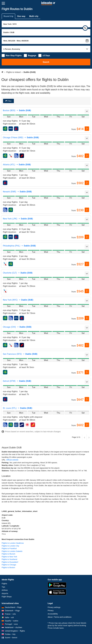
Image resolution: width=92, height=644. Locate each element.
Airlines (5, 590)
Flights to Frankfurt (9, 548)
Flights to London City (10, 546)
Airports (5, 593)
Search (46, 62)
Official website (12, 460)
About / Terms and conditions (60, 617)
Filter (9, 101)
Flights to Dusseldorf (10, 562)
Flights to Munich (8, 554)
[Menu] (3, 3)
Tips (3, 587)
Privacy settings (54, 607)
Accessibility (53, 614)
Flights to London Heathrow (13, 543)
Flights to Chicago (9, 565)
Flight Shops (7, 597)
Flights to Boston (8, 567)
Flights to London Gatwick (12, 551)
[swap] (85, 28)
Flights (4, 584)
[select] (87, 129)
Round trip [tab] (8, 16)
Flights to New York (9, 557)
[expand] (87, 111)
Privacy (51, 610)
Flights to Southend (9, 559)
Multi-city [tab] (34, 16)
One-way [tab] (21, 16)
